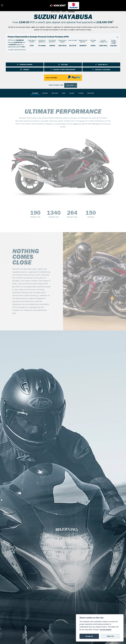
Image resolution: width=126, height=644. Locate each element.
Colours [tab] (45, 93)
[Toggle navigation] (2, 6)
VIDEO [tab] (64, 93)
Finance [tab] (81, 93)
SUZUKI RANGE (55, 12)
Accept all (89, 636)
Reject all (110, 636)
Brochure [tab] (91, 93)
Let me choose (106, 630)
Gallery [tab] (72, 93)
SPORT (64, 12)
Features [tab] (35, 93)
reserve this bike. (51, 78)
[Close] (118, 37)
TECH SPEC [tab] (55, 93)
